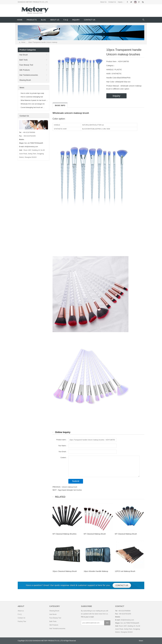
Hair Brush (24, 55)
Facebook (127, 2)
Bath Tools (23, 60)
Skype (143, 2)
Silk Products (25, 70)
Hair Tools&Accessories (29, 75)
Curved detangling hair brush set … (33, 107)
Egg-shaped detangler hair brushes (70, 490)
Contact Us (112, 2)
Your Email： (63, 452)
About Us (103, 2)
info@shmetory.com (31, 147)
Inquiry (120, 2)
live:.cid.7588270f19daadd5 (34, 143)
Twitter (131, 2)
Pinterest (139, 2)
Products (32, 20)
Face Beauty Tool (26, 65)
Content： (64, 458)
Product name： (62, 440)
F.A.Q (66, 20)
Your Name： (63, 446)
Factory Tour (22, 621)
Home (20, 20)
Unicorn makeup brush (70, 487)
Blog (43, 20)
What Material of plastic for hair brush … (34, 100)
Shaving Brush (25, 80)
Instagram (135, 2)
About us (55, 20)
